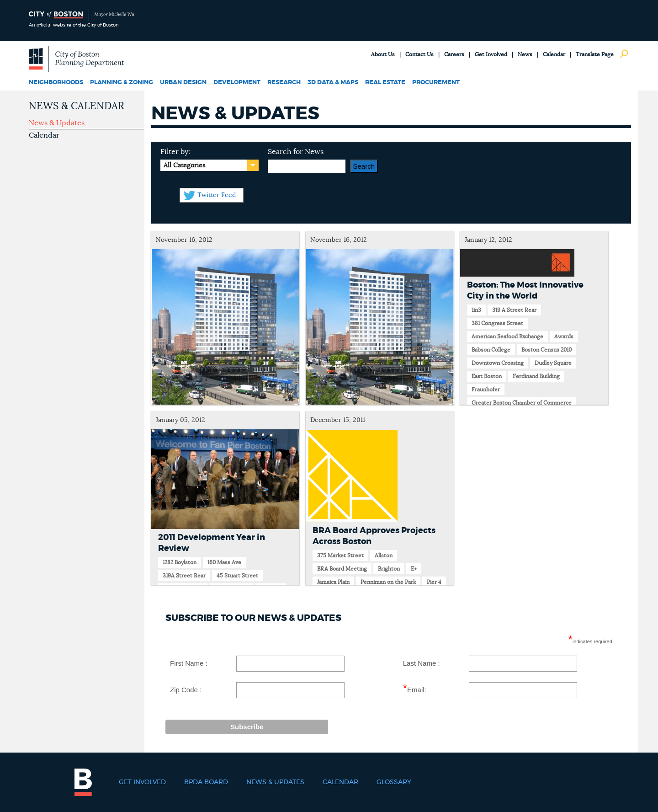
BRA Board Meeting (342, 569)
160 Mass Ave (224, 562)
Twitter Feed (217, 195)
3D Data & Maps (333, 83)
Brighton (389, 569)
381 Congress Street (497, 323)
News (525, 54)
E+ (414, 569)
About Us (383, 54)
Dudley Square (553, 363)
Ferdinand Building (536, 376)
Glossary (394, 782)
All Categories (184, 166)
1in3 (476, 310)
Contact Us (419, 54)
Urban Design (183, 83)
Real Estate (385, 83)
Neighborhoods (56, 83)
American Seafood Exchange (507, 337)
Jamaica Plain (333, 582)
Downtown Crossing (498, 363)
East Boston (487, 376)
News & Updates (57, 123)
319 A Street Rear (514, 310)
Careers (454, 54)
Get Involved (491, 54)
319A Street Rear (184, 576)
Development (237, 83)
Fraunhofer (486, 390)
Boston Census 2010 (547, 350)
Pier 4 (434, 582)
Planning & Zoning (122, 83)
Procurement (436, 83)
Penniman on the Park (388, 582)
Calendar (554, 54)
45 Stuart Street (237, 576)
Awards (564, 337)
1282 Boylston (180, 562)
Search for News (296, 152)
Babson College (491, 350)
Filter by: (175, 152)
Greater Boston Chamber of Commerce (522, 403)
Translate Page (595, 54)
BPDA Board (206, 782)
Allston (384, 556)
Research (284, 83)
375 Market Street (340, 556)
